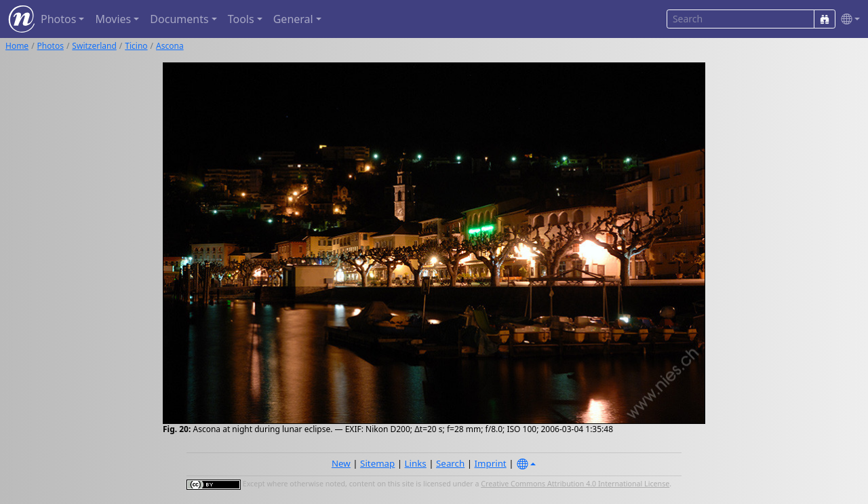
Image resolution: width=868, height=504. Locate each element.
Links (416, 463)
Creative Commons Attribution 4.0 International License (575, 484)
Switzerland (94, 46)
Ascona (170, 46)
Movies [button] (113, 19)
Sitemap (377, 463)
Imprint (491, 463)
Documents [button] (179, 19)
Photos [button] (58, 19)
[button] (848, 19)
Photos (51, 46)
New (341, 463)
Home (17, 46)
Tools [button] (241, 19)
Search (450, 463)
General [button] (293, 19)
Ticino (136, 46)
